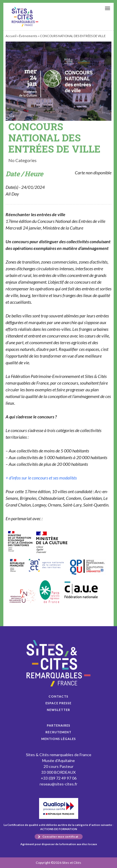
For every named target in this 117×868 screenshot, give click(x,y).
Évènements (28, 36)
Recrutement (59, 732)
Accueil (11, 36)
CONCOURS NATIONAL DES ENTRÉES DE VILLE (25, 17)
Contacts (59, 696)
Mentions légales (59, 739)
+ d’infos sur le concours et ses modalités (41, 478)
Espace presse (59, 703)
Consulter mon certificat (60, 836)
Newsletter (59, 710)
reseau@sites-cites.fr (59, 784)
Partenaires (59, 725)
